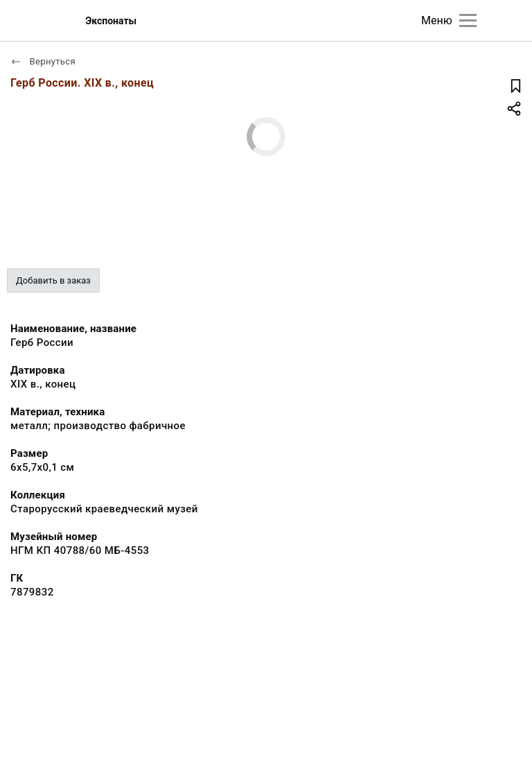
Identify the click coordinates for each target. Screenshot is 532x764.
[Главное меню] (468, 20)
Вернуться (43, 61)
